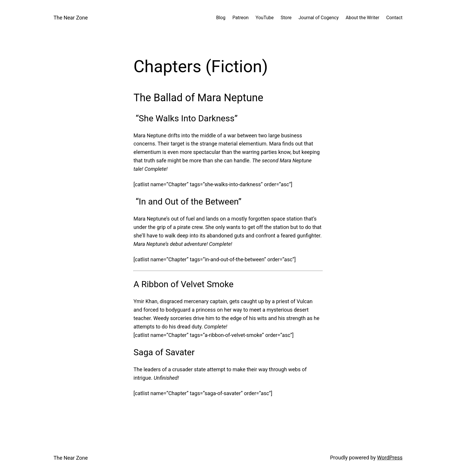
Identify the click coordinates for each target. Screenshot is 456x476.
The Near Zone (71, 18)
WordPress (390, 458)
